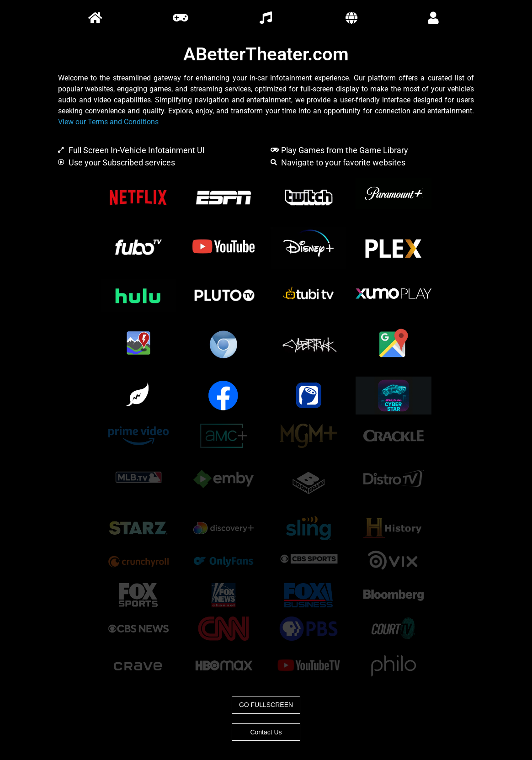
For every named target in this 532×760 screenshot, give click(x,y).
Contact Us (266, 732)
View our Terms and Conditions (108, 122)
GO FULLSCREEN (266, 705)
